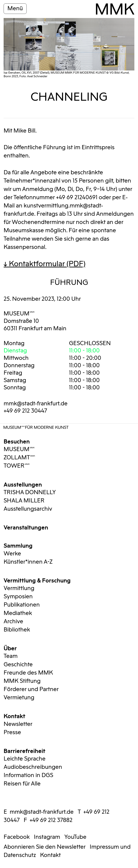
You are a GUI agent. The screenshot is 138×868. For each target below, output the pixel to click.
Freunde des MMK (28, 673)
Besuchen (17, 441)
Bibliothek (17, 630)
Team (11, 656)
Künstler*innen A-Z (28, 562)
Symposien (18, 597)
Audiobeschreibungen (33, 767)
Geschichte (18, 665)
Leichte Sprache (25, 759)
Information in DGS (28, 775)
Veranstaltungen (26, 527)
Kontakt (14, 716)
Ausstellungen (23, 484)
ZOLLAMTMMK (19, 458)
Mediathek (18, 613)
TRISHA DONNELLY (30, 493)
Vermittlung (19, 588)
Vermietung (19, 698)
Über (10, 648)
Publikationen (22, 605)
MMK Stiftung (22, 681)
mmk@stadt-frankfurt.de (36, 404)
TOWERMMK (17, 466)
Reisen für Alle (22, 784)
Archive (13, 622)
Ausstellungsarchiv (28, 509)
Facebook (17, 837)
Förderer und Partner (31, 689)
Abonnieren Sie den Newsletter (45, 847)
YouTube (75, 837)
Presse (12, 732)
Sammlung (18, 545)
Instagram (47, 837)
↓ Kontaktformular (45, 264)
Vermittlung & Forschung (37, 580)
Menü (15, 9)
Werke (12, 554)
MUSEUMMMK (19, 314)
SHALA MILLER (24, 501)
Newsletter (18, 724)
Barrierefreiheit (24, 751)
